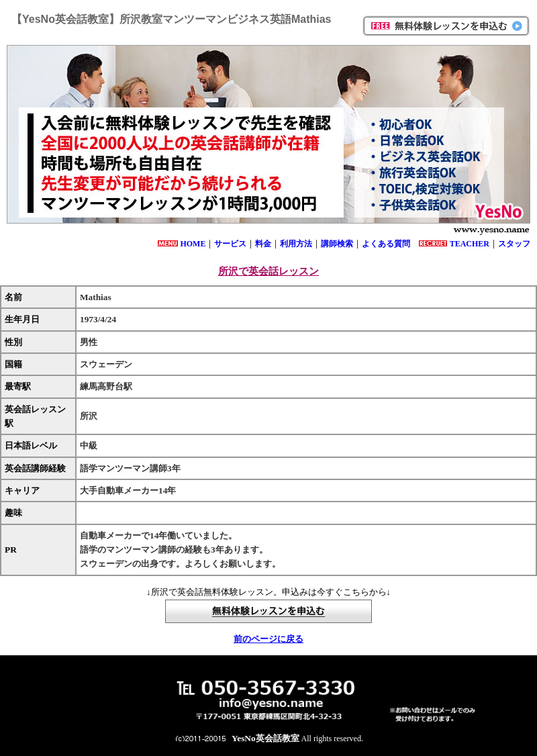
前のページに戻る (268, 639)
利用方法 (296, 244)
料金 (263, 244)
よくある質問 (386, 244)
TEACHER (470, 244)
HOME (193, 244)
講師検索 (337, 244)
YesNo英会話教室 (265, 738)
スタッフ (514, 244)
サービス (230, 244)
